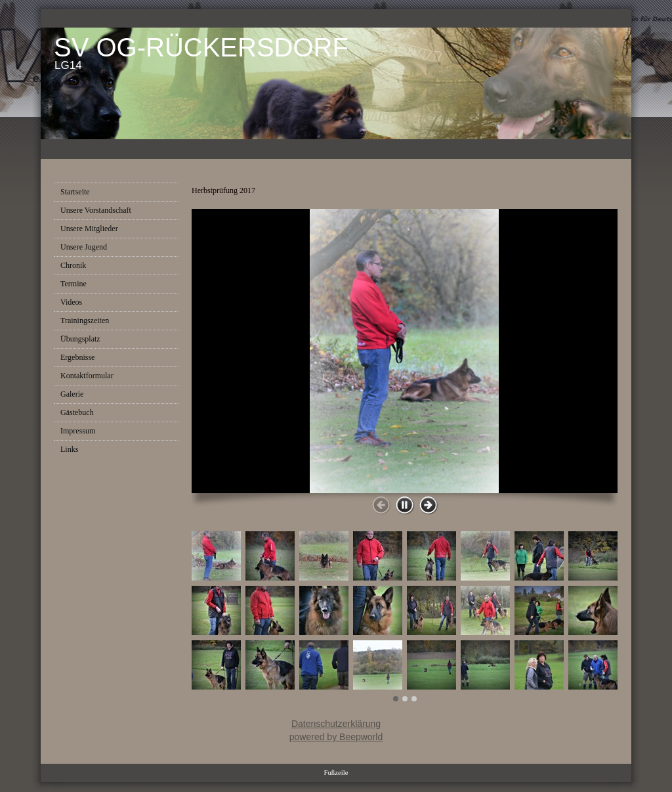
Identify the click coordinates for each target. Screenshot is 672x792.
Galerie (72, 394)
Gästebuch (77, 412)
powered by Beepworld (336, 737)
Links (69, 449)
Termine (73, 284)
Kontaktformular (87, 376)
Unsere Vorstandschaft (96, 210)
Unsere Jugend (84, 247)
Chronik (73, 265)
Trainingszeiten (85, 320)
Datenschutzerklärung (336, 724)
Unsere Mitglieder (89, 229)
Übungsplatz (80, 339)
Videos (71, 302)
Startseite (75, 192)
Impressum (78, 431)
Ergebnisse (77, 357)
